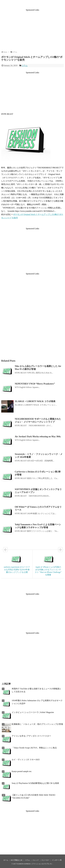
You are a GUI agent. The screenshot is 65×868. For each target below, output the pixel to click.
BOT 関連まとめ (17, 860)
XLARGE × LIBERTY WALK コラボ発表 (35, 401)
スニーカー (45, 860)
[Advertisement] (32, 28)
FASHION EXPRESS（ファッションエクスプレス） (35, 864)
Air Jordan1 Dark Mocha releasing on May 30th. (38, 437)
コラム (25, 66)
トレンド (36, 860)
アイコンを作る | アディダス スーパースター (31, 736)
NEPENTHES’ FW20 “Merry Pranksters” (35, 384)
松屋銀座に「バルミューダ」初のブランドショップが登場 (37, 724)
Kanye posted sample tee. (22, 771)
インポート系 (57, 860)
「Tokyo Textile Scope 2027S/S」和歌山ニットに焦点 (34, 748)
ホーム (6, 860)
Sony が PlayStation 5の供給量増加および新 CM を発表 (35, 783)
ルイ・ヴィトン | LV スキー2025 (26, 760)
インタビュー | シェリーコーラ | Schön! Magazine (33, 712)
